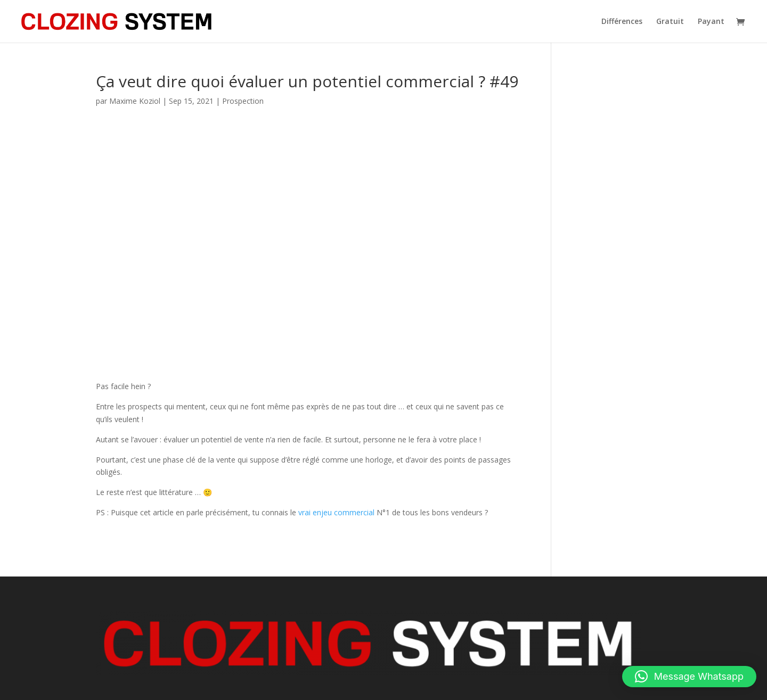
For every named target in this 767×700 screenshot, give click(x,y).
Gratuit (670, 22)
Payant (711, 22)
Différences (622, 22)
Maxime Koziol (135, 101)
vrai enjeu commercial (336, 512)
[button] (689, 677)
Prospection (243, 101)
